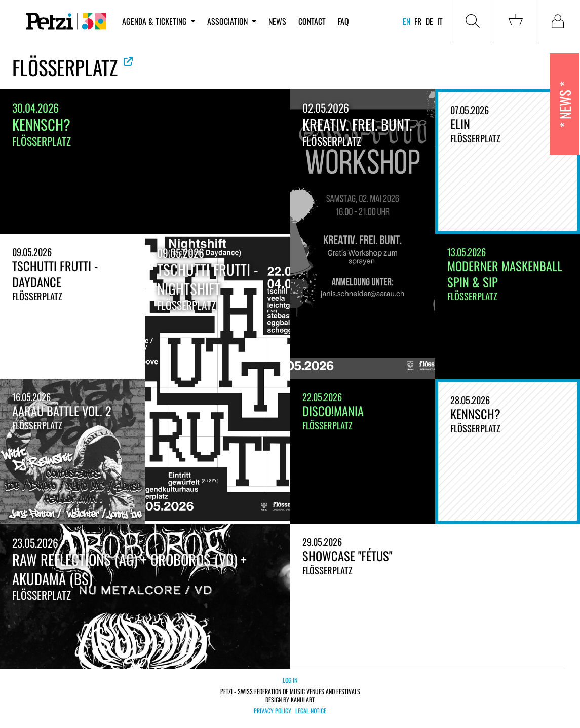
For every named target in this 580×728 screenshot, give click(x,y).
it (440, 21)
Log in (290, 680)
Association (231, 21)
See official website (128, 61)
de (429, 21)
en (407, 21)
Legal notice (311, 711)
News (277, 21)
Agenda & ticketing (159, 21)
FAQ (343, 21)
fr (418, 21)
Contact (312, 21)
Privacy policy (273, 711)
